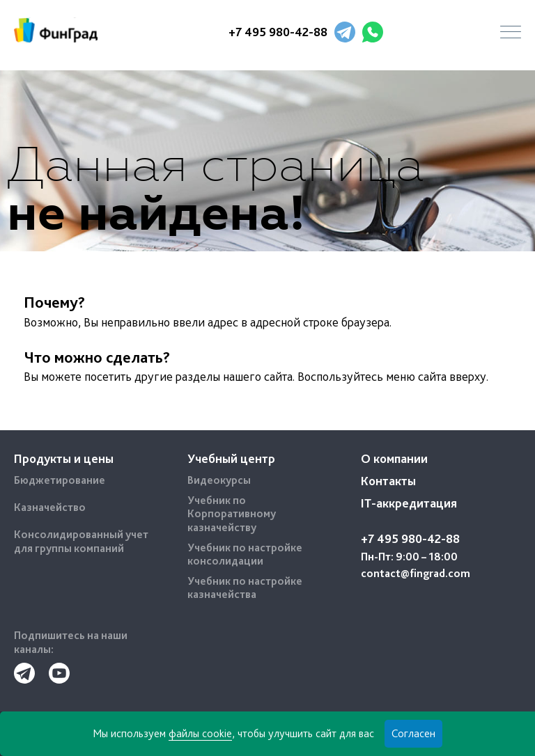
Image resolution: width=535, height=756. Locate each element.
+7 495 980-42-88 (278, 32)
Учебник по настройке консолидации (245, 554)
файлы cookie (200, 733)
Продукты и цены (64, 458)
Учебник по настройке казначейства (245, 588)
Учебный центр (231, 458)
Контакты (388, 481)
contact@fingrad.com (416, 573)
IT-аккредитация (409, 503)
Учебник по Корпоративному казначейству (232, 513)
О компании (394, 458)
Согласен (413, 733)
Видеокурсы (219, 480)
